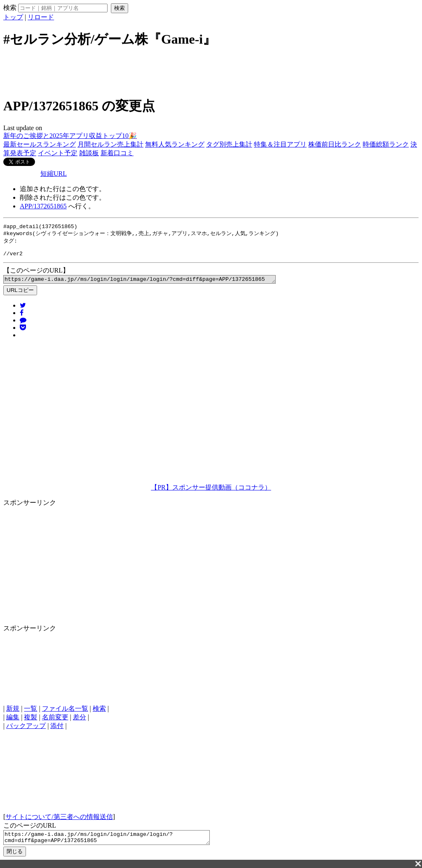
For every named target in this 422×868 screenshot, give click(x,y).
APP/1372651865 (43, 206)
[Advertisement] (211, 71)
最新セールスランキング (40, 144)
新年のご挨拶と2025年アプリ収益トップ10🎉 (70, 136)
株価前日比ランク (335, 144)
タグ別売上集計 (229, 144)
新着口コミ (117, 153)
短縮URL (54, 174)
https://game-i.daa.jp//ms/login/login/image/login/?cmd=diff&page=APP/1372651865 (156, 285)
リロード (41, 17)
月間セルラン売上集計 (110, 144)
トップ (13, 17)
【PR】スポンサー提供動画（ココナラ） (211, 493)
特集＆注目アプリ (280, 144)
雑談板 (89, 153)
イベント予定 (58, 153)
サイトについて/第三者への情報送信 (59, 822)
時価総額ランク (386, 144)
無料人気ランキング (175, 144)
